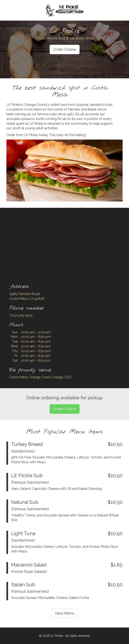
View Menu (64, 613)
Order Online (65, 49)
